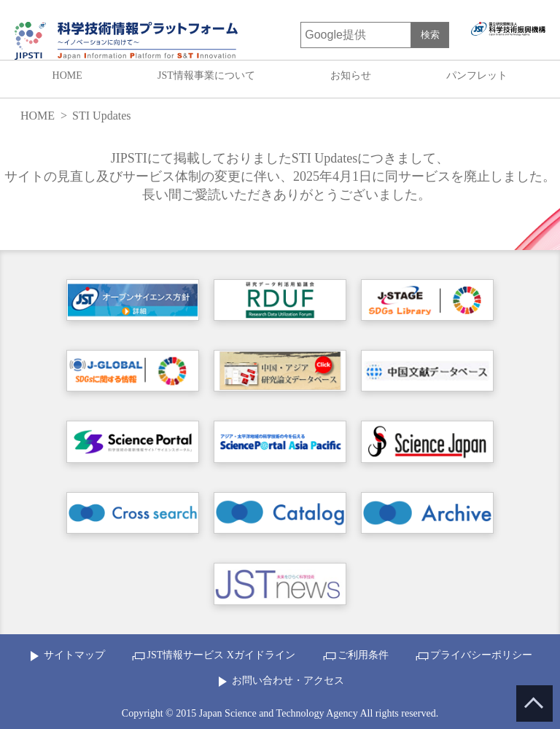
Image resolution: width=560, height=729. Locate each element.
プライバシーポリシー (481, 655)
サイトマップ (74, 655)
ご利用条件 (363, 655)
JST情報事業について (206, 75)
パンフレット (477, 75)
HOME (67, 75)
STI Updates (101, 116)
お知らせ (351, 75)
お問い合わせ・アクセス (288, 681)
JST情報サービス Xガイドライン (221, 655)
